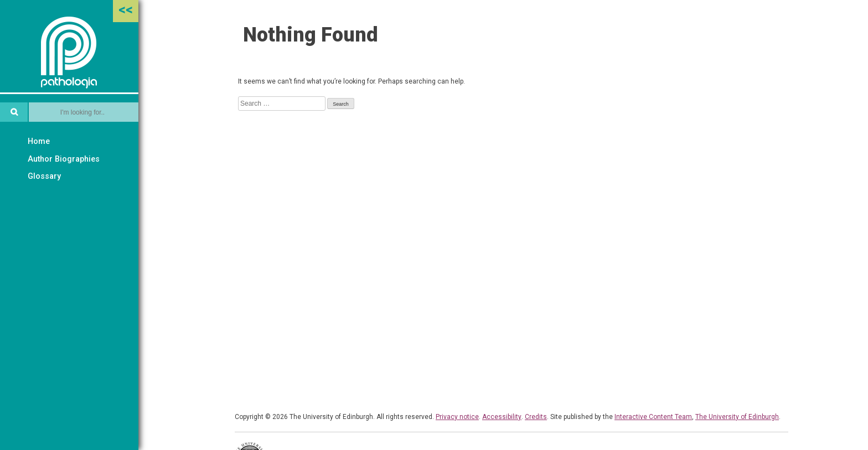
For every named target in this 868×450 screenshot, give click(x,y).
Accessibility (502, 417)
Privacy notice (457, 417)
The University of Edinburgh (737, 417)
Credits (536, 417)
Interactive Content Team (653, 417)
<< (126, 10)
